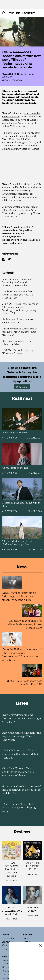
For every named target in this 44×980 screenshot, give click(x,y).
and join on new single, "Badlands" (19, 332)
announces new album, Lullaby (17, 343)
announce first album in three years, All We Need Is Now (18, 295)
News (6, 80)
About (6, 935)
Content (28, 935)
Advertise (8, 942)
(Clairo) (17, 80)
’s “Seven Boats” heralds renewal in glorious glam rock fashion (22, 790)
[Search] (3, 13)
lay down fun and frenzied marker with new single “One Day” (22, 719)
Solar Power (9, 139)
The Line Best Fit (22, 13)
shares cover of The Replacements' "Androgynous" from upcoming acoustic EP (20, 309)
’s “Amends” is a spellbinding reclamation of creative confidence (19, 772)
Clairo (6, 91)
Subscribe (22, 387)
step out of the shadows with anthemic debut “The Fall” (20, 754)
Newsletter (8, 938)
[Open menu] (41, 13)
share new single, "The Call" (18, 321)
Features (28, 942)
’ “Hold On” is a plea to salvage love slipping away (20, 808)
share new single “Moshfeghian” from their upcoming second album (18, 282)
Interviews (10, 438)
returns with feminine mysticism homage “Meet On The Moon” (22, 736)
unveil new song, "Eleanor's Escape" (18, 352)
